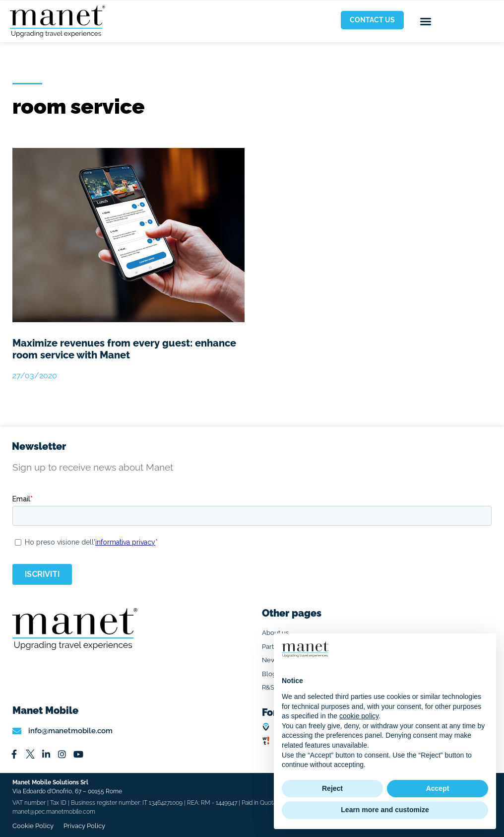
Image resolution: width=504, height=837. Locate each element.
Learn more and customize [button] (385, 810)
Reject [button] (332, 788)
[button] (426, 21)
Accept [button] (438, 788)
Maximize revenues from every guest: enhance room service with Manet (124, 349)
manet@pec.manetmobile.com (54, 812)
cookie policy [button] (359, 716)
